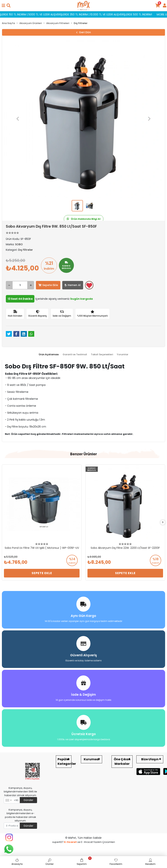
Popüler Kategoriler (65, 761)
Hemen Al (73, 285)
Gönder (28, 800)
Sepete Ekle (48, 285)
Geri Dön (83, 32)
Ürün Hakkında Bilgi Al (84, 219)
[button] (18, 119)
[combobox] (8, 800)
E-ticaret (70, 842)
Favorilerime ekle (89, 285)
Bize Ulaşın (150, 759)
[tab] (49, 355)
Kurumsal (91, 759)
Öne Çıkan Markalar (122, 761)
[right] (163, 522)
